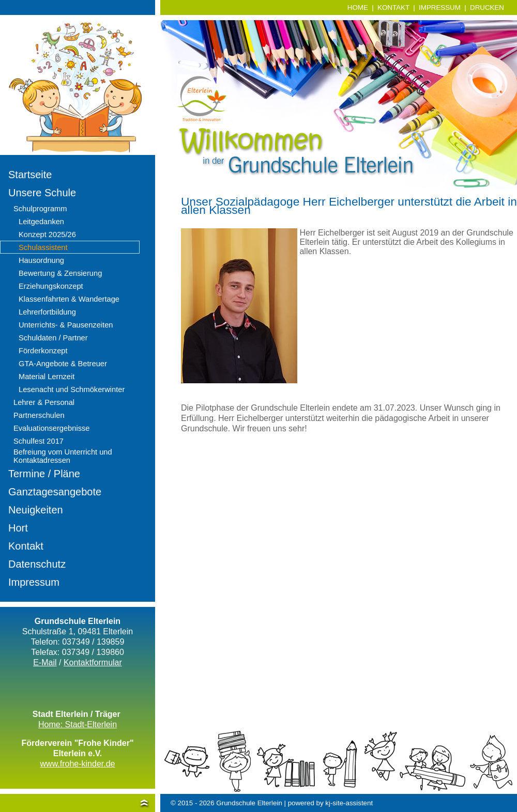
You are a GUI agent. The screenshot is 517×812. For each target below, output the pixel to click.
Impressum (34, 582)
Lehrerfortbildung (47, 312)
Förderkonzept (43, 351)
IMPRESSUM (440, 7)
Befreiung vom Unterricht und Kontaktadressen (63, 456)
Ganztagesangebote (55, 492)
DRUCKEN (487, 7)
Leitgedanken (41, 222)
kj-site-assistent (349, 803)
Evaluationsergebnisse (51, 428)
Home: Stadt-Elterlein (78, 724)
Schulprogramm (40, 209)
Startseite (30, 175)
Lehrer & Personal (44, 402)
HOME (358, 7)
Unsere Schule (42, 193)
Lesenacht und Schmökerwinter (72, 389)
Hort (18, 528)
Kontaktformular (93, 662)
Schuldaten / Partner (53, 338)
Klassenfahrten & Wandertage (69, 299)
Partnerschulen (39, 415)
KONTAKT (393, 7)
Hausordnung (41, 260)
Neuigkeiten (36, 510)
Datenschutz (37, 564)
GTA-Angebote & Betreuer (63, 364)
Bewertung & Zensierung (60, 273)
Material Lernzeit (47, 377)
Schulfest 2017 (39, 441)
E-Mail (45, 662)
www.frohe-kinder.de (78, 764)
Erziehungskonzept (51, 286)
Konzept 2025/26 (47, 235)
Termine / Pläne (44, 474)
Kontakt (26, 546)
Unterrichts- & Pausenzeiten (66, 325)
